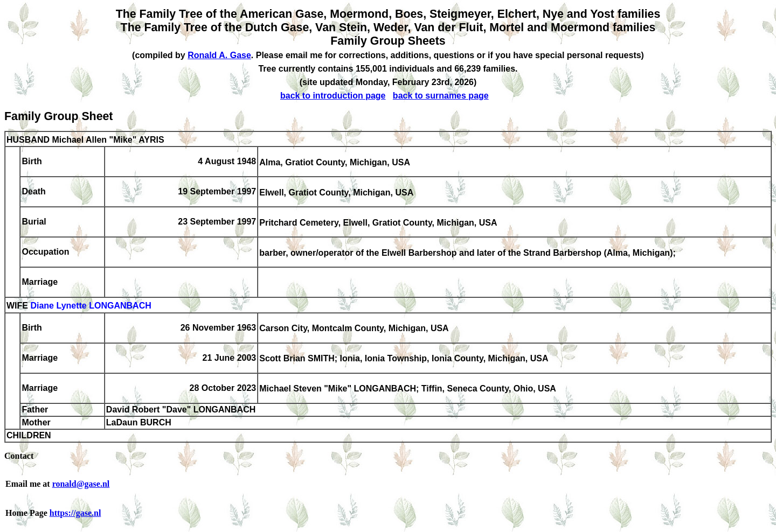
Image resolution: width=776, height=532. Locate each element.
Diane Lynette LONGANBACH (91, 306)
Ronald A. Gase (219, 55)
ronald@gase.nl (81, 484)
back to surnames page (441, 96)
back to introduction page (333, 96)
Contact (19, 456)
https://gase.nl (75, 513)
